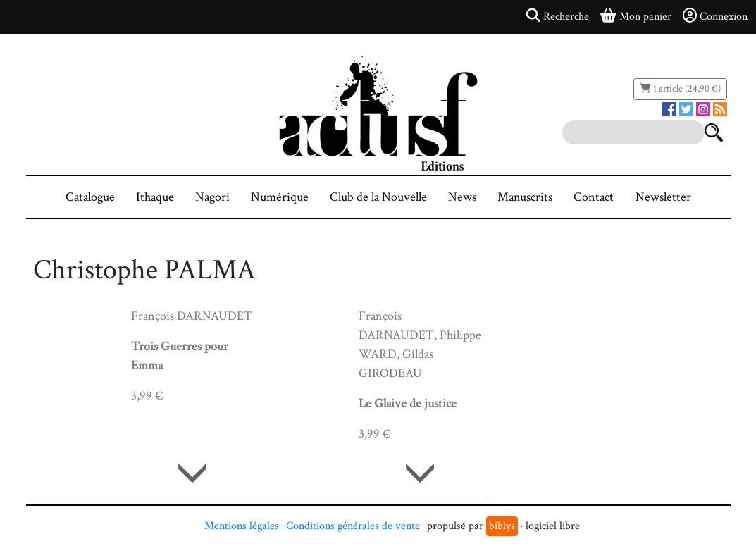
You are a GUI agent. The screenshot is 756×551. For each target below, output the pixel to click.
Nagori (212, 197)
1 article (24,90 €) (680, 89)
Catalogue (90, 197)
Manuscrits (525, 197)
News (462, 197)
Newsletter (663, 197)
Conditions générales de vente (353, 526)
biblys (502, 526)
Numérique (280, 197)
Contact (594, 197)
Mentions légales (242, 526)
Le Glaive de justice (408, 403)
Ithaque (155, 197)
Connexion (715, 16)
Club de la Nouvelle (378, 197)
